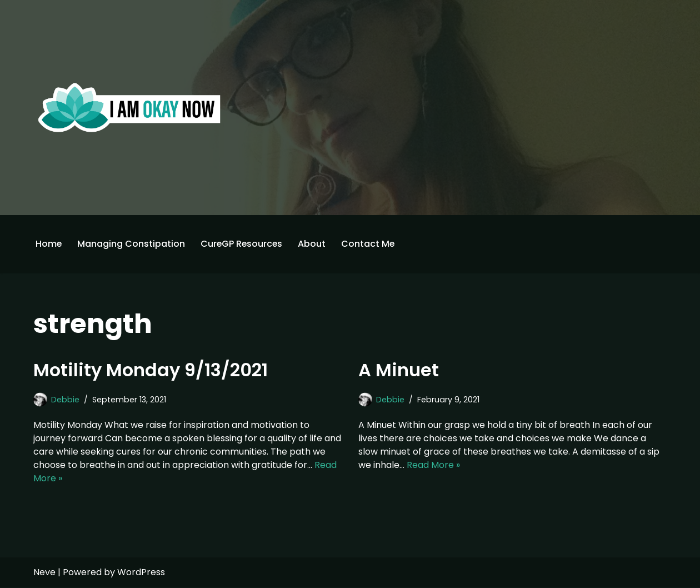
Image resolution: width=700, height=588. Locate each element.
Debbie (65, 400)
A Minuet (399, 370)
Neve (44, 573)
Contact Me (370, 244)
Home (49, 244)
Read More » (433, 465)
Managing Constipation (132, 244)
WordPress (141, 573)
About (314, 244)
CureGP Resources (243, 244)
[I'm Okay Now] (129, 107)
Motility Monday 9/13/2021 (151, 370)
